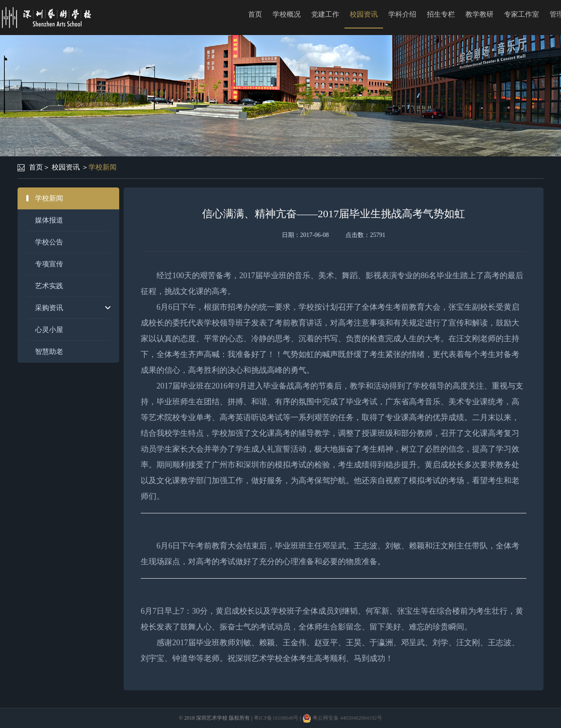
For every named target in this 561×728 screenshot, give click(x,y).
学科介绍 (402, 14)
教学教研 (479, 14)
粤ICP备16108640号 (276, 718)
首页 (255, 14)
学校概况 (287, 14)
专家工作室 (522, 14)
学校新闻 (103, 167)
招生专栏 (441, 14)
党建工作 (325, 14)
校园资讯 (364, 14)
